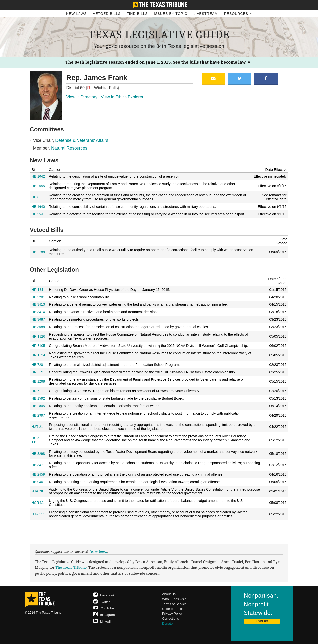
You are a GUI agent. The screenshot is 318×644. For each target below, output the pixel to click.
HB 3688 (38, 327)
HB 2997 (38, 415)
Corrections (171, 619)
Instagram (104, 615)
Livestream (206, 14)
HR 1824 (38, 355)
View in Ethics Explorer (122, 97)
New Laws (77, 14)
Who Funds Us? (174, 599)
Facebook (104, 595)
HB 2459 (38, 474)
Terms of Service (174, 604)
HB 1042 (38, 176)
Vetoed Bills (107, 14)
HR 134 (37, 290)
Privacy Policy (172, 614)
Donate (168, 624)
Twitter (102, 602)
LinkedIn (103, 622)
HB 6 (35, 197)
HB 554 (37, 214)
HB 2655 (38, 186)
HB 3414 (38, 312)
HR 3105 (38, 346)
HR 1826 (38, 336)
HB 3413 (38, 304)
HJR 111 (38, 514)
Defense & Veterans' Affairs (82, 140)
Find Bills (137, 14)
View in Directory (82, 97)
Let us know (98, 552)
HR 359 (37, 372)
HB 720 (37, 365)
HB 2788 (38, 252)
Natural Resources (69, 148)
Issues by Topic (171, 14)
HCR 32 (38, 503)
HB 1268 (38, 381)
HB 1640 (38, 207)
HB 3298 (38, 454)
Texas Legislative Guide (159, 35)
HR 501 (37, 391)
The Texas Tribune (71, 567)
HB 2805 (38, 406)
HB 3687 (38, 319)
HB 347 (37, 465)
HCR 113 (35, 440)
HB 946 (37, 482)
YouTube (104, 608)
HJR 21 (37, 427)
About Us (169, 594)
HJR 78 (37, 491)
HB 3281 (38, 297)
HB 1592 (38, 398)
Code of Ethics (173, 609)
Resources (238, 14)
